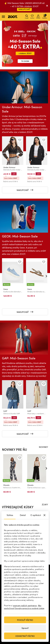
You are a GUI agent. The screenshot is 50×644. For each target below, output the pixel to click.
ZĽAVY (45, 504)
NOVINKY (43, 447)
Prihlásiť (38, 17)
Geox (6, 289)
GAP (5, 411)
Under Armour (9, 167)
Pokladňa (45, 16)
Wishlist (32, 17)
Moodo (6, 485)
